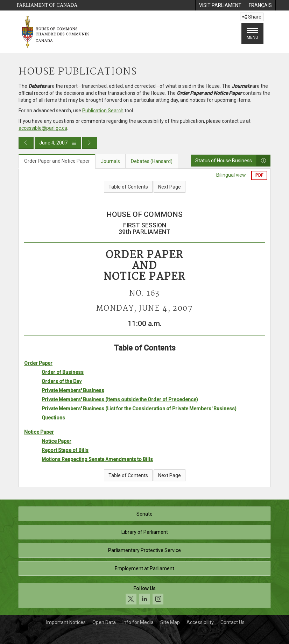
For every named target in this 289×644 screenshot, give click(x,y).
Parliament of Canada (47, 5)
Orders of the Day (62, 381)
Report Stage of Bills (65, 450)
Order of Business (63, 372)
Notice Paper (39, 432)
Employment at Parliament (144, 568)
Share (252, 17)
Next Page (170, 187)
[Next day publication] (90, 143)
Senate (144, 514)
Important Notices (66, 622)
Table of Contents (128, 187)
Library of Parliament (145, 532)
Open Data (104, 622)
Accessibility (200, 622)
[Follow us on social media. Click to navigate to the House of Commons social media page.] (144, 596)
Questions (53, 418)
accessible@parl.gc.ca (43, 128)
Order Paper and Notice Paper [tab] (57, 161)
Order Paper (38, 363)
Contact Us (232, 622)
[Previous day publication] (26, 143)
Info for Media (138, 622)
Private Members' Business (73, 390)
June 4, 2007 (58, 143)
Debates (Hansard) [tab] (152, 161)
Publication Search (103, 111)
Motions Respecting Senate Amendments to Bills (97, 459)
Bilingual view (231, 175)
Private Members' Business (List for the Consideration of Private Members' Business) (139, 409)
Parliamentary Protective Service (144, 550)
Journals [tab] (110, 161)
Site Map (170, 622)
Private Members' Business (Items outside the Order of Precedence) (120, 399)
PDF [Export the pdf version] (259, 175)
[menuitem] (220, 5)
